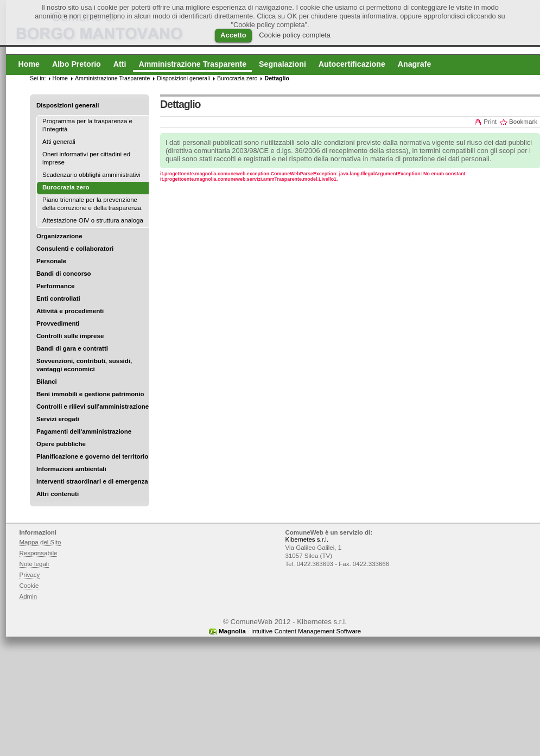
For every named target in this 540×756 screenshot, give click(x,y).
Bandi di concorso (64, 274)
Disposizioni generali (68, 105)
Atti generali (59, 142)
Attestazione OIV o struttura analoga (93, 220)
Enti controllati (58, 298)
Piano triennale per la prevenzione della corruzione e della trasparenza (92, 204)
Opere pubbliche (61, 444)
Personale (51, 261)
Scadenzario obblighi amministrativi (91, 175)
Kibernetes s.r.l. (307, 539)
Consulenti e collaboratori (75, 249)
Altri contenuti (58, 494)
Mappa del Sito (40, 542)
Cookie (29, 586)
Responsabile (39, 553)
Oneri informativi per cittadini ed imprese (86, 158)
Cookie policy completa (295, 35)
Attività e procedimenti (70, 311)
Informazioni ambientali (71, 469)
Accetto (233, 35)
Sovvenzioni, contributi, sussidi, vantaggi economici (84, 365)
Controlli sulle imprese (70, 336)
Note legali (34, 564)
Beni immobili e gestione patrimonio (90, 394)
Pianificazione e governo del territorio (92, 456)
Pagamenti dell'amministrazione (84, 431)
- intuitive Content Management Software (290, 631)
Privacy (30, 575)
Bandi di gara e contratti (72, 348)
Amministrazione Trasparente (112, 78)
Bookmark (523, 122)
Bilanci (47, 382)
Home (60, 78)
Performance (56, 286)
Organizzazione (59, 236)
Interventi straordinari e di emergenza (92, 481)
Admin (28, 596)
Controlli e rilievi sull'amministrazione (93, 406)
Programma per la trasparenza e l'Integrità (87, 125)
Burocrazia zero (237, 78)
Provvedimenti (58, 323)
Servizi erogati (58, 419)
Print (490, 122)
